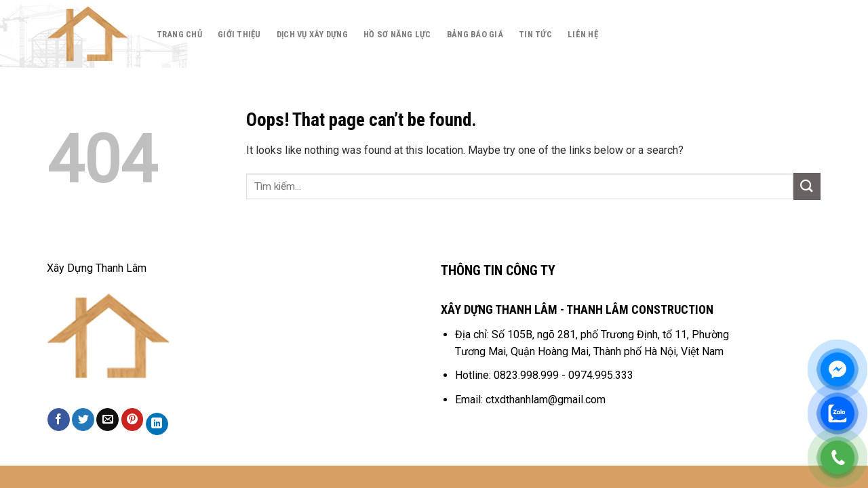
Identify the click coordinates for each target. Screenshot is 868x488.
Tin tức (535, 34)
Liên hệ (583, 34)
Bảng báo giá (475, 34)
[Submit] (807, 186)
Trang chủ (179, 34)
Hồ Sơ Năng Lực (397, 34)
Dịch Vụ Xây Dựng (312, 34)
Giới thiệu (239, 34)
